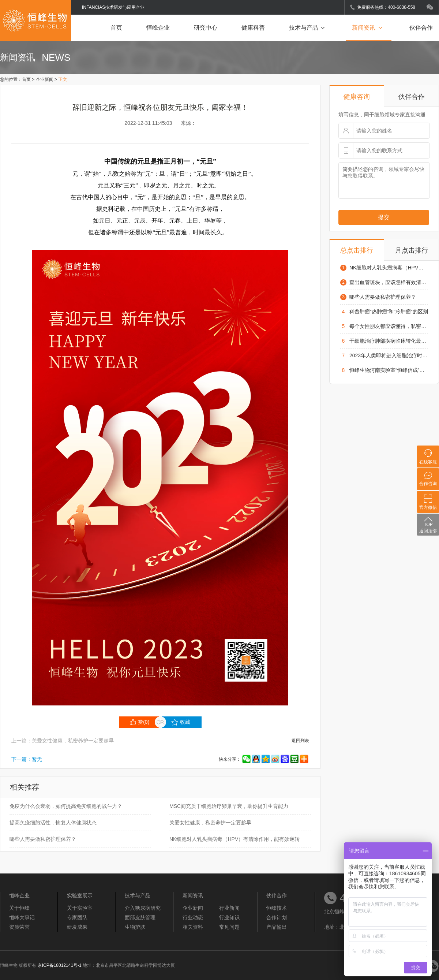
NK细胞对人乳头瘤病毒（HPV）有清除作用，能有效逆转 (234, 839)
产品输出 (277, 927)
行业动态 (193, 917)
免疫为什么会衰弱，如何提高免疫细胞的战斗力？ (66, 806)
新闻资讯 (369, 28)
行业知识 (229, 917)
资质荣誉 (19, 927)
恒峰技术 (277, 908)
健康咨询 (357, 97)
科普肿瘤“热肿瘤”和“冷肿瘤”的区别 (389, 312)
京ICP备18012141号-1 (60, 965)
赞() (140, 722)
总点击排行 (357, 250)
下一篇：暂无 (27, 759)
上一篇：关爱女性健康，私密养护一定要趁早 (63, 741)
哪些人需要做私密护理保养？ (43, 839)
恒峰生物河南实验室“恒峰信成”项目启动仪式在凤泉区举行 (389, 370)
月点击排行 (412, 250)
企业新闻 (45, 79)
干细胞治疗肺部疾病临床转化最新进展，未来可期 (389, 341)
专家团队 (77, 917)
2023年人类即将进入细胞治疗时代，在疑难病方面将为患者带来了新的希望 (389, 355)
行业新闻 (229, 908)
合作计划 (277, 917)
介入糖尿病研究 (143, 908)
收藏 (181, 722)
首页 (116, 28)
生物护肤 (135, 927)
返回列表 (300, 741)
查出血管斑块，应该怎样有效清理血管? (389, 282)
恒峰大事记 (22, 917)
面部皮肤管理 (140, 917)
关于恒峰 (19, 908)
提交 (384, 217)
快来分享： (264, 759)
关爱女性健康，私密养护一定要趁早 (210, 823)
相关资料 (193, 927)
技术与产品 (309, 28)
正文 (63, 79)
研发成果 (77, 927)
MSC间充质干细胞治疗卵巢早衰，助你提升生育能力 (229, 806)
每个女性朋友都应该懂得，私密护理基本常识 (389, 326)
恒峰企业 (158, 28)
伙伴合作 (421, 28)
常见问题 (229, 927)
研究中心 (206, 28)
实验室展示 (80, 895)
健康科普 (253, 28)
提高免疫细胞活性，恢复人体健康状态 (53, 823)
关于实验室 (80, 908)
